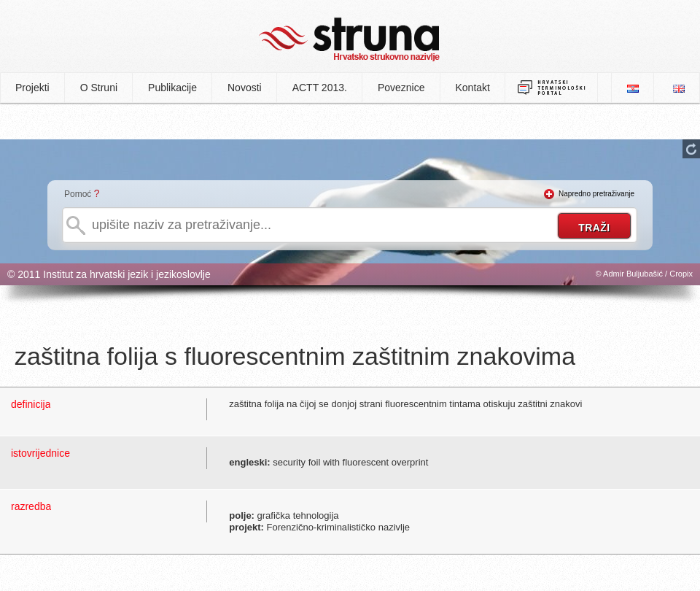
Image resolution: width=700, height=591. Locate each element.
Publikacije (172, 88)
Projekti (32, 88)
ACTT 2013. (320, 88)
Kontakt (473, 88)
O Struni (99, 88)
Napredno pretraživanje (596, 194)
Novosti (245, 88)
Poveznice (401, 88)
